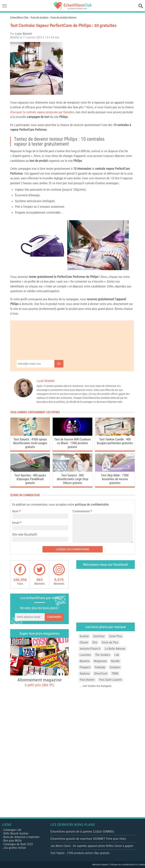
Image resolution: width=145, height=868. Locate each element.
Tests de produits (39, 18)
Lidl (117, 655)
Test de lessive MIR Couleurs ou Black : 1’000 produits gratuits (72, 443)
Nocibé (115, 661)
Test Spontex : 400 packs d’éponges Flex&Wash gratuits (30, 479)
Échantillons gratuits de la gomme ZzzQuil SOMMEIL (82, 832)
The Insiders (103, 655)
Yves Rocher (87, 680)
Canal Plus (115, 636)
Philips (64, 117)
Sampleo (115, 667)
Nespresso (100, 661)
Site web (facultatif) (25, 534)
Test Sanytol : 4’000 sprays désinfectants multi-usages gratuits (30, 443)
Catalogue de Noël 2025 (18, 844)
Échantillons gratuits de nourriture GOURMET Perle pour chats (88, 839)
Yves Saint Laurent (110, 680)
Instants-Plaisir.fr (90, 649)
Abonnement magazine (39, 682)
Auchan (84, 636)
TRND (115, 674)
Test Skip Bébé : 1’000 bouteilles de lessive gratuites (115, 479)
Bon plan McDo (13, 841)
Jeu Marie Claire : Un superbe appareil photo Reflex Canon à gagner (92, 846)
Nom (15, 511)
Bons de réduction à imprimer (21, 837)
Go (59, 364)
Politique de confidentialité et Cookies (127, 865)
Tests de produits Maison (63, 18)
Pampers (85, 667)
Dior (95, 642)
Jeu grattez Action (15, 848)
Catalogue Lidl (12, 830)
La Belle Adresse (115, 649)
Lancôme (85, 655)
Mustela (85, 661)
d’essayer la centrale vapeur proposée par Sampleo (42, 112)
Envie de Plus (110, 642)
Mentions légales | (101, 865)
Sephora (85, 674)
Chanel (84, 642)
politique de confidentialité (92, 504)
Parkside (100, 667)
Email (16, 523)
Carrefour (99, 636)
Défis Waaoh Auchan (16, 833)
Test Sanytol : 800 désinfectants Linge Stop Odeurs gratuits (72, 479)
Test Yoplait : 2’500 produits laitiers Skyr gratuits (80, 853)
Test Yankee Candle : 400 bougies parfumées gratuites (115, 441)
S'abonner (54, 617)
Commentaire (82, 511)
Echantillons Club (19, 18)
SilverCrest (101, 674)
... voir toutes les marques (96, 686)
